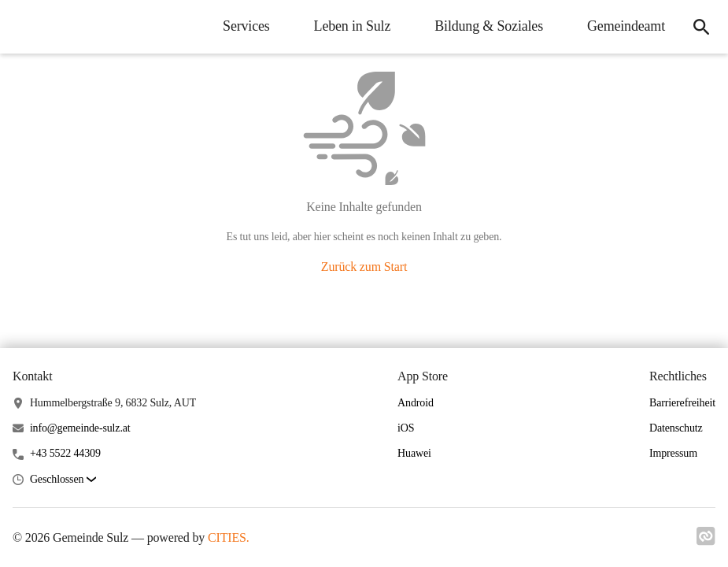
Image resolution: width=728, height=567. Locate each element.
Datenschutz (676, 428)
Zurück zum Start (364, 267)
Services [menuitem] (246, 26)
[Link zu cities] (706, 541)
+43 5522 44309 (65, 453)
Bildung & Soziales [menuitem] (489, 26)
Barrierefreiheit (682, 403)
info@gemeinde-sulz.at (80, 428)
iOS (406, 428)
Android (416, 403)
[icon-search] (701, 27)
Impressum (673, 453)
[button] (63, 480)
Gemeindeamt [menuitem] (626, 26)
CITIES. (229, 537)
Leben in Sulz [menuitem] (353, 26)
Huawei (414, 453)
